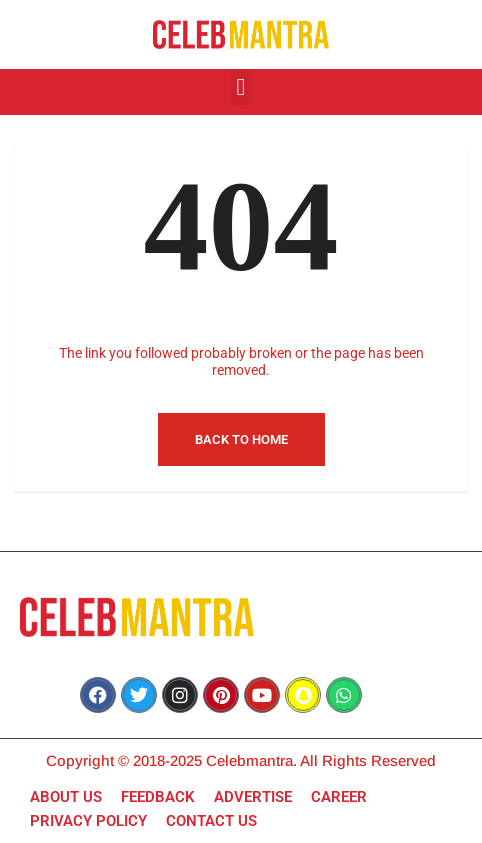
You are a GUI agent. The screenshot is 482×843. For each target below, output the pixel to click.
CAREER (339, 797)
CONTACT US (211, 821)
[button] (241, 87)
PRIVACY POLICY (88, 821)
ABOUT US (66, 797)
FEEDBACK (158, 797)
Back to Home (241, 439)
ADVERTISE (253, 797)
